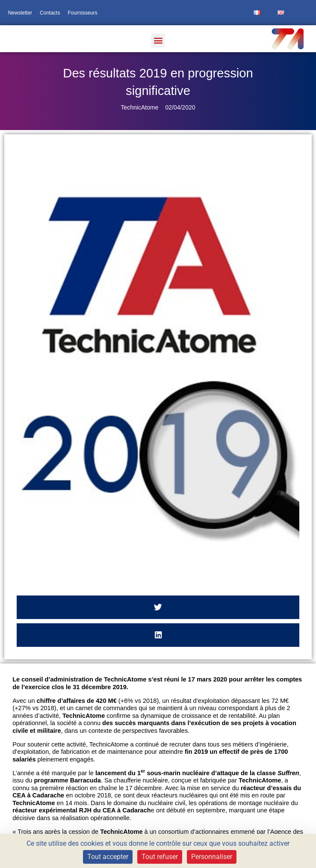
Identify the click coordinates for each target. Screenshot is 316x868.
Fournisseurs (82, 13)
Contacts (50, 13)
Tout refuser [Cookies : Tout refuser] (160, 857)
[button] (158, 40)
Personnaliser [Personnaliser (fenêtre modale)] (212, 857)
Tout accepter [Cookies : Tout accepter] (108, 857)
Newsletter (20, 13)
